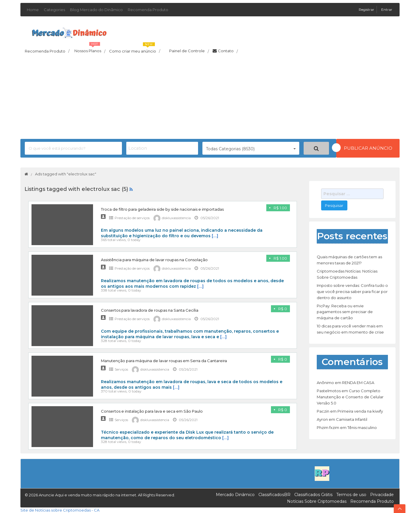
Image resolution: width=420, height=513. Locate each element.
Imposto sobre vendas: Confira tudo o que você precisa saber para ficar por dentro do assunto (352, 292)
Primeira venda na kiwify (360, 411)
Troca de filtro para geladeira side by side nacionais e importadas (162, 209)
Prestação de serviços (132, 218)
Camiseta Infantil (352, 419)
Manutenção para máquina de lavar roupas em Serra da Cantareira (164, 361)
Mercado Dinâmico (235, 495)
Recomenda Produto (148, 10)
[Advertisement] (210, 98)
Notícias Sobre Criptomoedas (317, 501)
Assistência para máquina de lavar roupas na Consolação (154, 260)
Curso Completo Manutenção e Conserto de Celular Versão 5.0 (350, 397)
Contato (225, 51)
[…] (215, 236)
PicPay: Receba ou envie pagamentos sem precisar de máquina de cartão (345, 312)
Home (33, 10)
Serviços (121, 369)
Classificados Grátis (313, 495)
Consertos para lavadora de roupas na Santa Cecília (150, 310)
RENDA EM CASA (358, 383)
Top (400, 509)
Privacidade (382, 495)
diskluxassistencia (176, 218)
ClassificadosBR (274, 495)
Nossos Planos (90, 49)
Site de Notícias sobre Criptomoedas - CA (60, 510)
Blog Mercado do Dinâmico (96, 10)
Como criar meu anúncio (135, 49)
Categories (54, 10)
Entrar (387, 9)
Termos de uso (351, 495)
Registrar (367, 9)
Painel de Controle (186, 51)
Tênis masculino (362, 427)
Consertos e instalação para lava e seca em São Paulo (152, 411)
